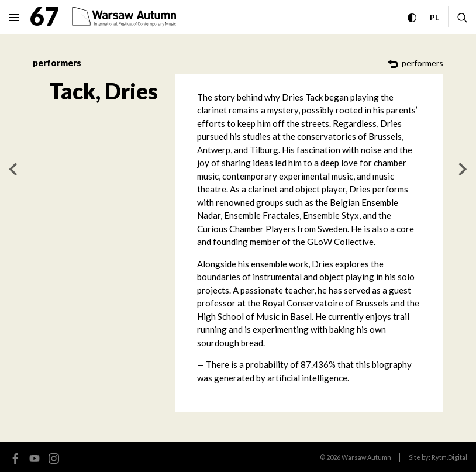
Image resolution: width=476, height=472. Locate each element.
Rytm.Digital (449, 457)
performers (57, 63)
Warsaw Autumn (366, 457)
